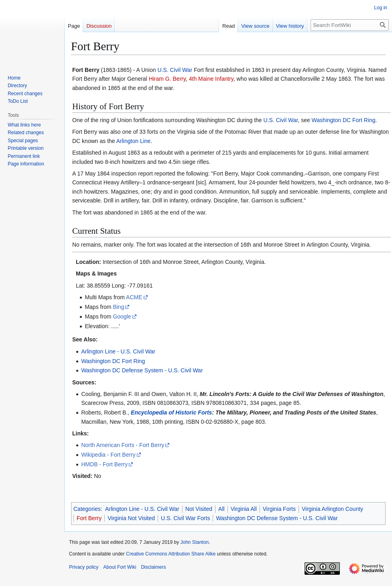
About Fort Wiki (120, 567)
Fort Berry (89, 518)
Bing (118, 307)
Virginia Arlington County (332, 509)
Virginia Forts (279, 509)
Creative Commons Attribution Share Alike (171, 554)
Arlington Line (134, 141)
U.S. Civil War (175, 70)
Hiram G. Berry (167, 79)
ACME (134, 297)
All (221, 509)
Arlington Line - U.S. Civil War (118, 351)
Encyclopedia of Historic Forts (171, 412)
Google (122, 316)
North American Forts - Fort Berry (123, 445)
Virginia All (244, 509)
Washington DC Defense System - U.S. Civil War (142, 370)
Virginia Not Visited (131, 518)
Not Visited (199, 509)
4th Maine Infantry (211, 79)
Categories (87, 509)
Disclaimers (153, 567)
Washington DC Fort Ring (344, 120)
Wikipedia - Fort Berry (108, 455)
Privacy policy (84, 567)
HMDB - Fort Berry (104, 464)
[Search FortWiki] (350, 25)
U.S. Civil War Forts (185, 518)
